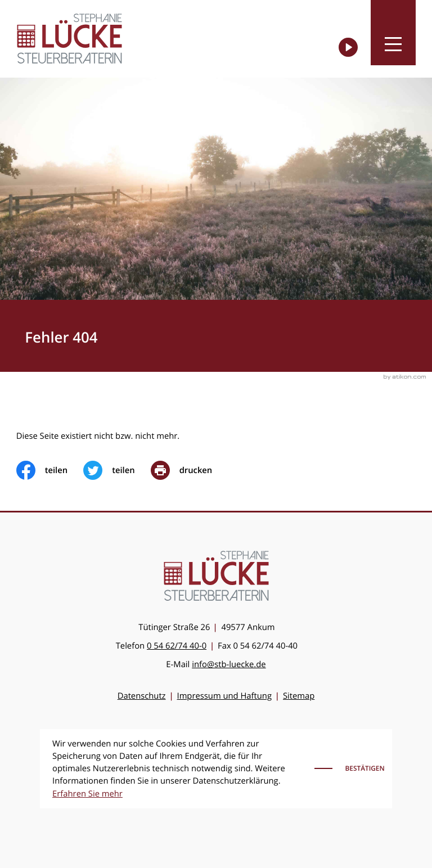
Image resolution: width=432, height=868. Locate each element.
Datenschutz (142, 696)
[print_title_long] (190, 470)
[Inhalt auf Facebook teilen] (50, 470)
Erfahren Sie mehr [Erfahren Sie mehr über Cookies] (87, 794)
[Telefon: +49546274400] (177, 646)
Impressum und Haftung (224, 696)
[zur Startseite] (69, 39)
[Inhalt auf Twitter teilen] (117, 470)
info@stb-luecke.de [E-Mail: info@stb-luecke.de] (229, 664)
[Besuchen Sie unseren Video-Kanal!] (348, 47)
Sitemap (299, 696)
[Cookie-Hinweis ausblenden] (351, 768)
